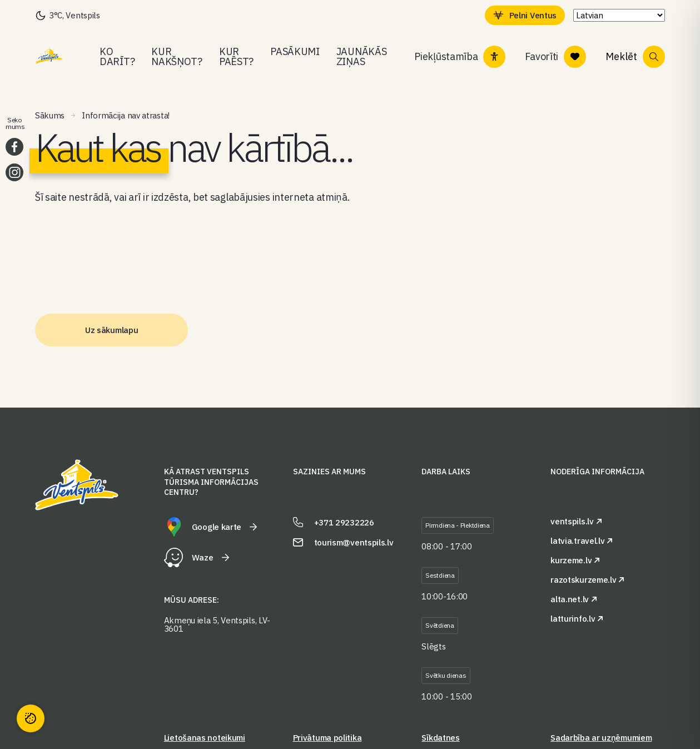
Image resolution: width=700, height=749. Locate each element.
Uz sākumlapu (111, 330)
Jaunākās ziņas (362, 56)
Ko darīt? (117, 56)
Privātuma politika (327, 738)
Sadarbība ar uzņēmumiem (601, 738)
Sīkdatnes (440, 738)
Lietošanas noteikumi (205, 738)
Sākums (50, 115)
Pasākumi (295, 51)
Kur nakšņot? (177, 56)
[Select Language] (619, 15)
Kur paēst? (236, 56)
